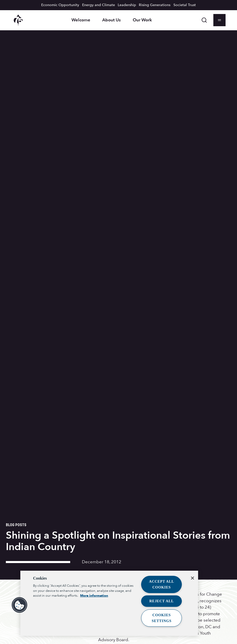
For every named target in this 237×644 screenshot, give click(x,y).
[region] (109, 603)
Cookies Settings (161, 618)
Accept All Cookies (162, 584)
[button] (20, 605)
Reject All (161, 601)
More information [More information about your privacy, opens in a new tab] (94, 596)
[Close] (192, 578)
